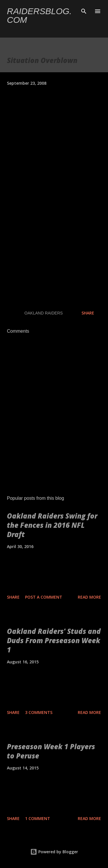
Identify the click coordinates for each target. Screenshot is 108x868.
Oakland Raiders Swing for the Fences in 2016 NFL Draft (52, 525)
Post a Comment (44, 597)
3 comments (39, 712)
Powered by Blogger (54, 852)
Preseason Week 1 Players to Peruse (51, 751)
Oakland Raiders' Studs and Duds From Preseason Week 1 (54, 640)
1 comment (38, 818)
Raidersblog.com (39, 15)
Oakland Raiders (44, 313)
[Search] (84, 10)
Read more (89, 597)
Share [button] (88, 313)
